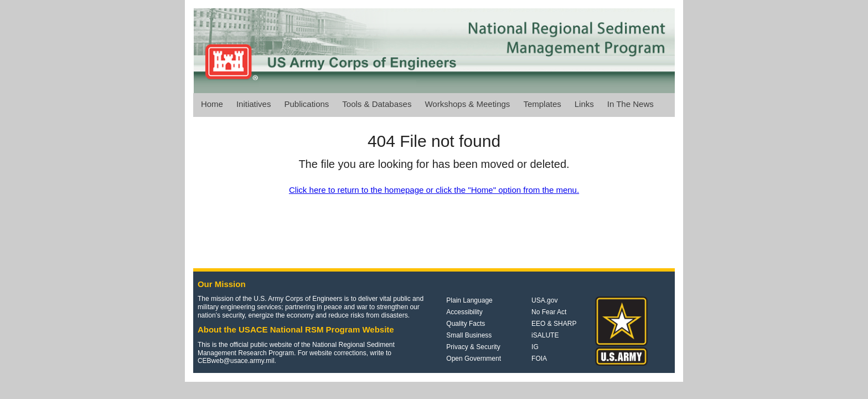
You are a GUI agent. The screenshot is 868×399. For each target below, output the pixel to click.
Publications (306, 104)
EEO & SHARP (554, 324)
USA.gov (544, 300)
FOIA (539, 359)
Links (584, 104)
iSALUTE (545, 335)
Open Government (474, 359)
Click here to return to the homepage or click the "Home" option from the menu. (434, 190)
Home (212, 104)
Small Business (469, 335)
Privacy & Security (473, 347)
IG (535, 347)
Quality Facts (466, 324)
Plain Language (469, 300)
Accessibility (464, 312)
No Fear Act (549, 312)
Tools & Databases (377, 104)
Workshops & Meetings (467, 104)
